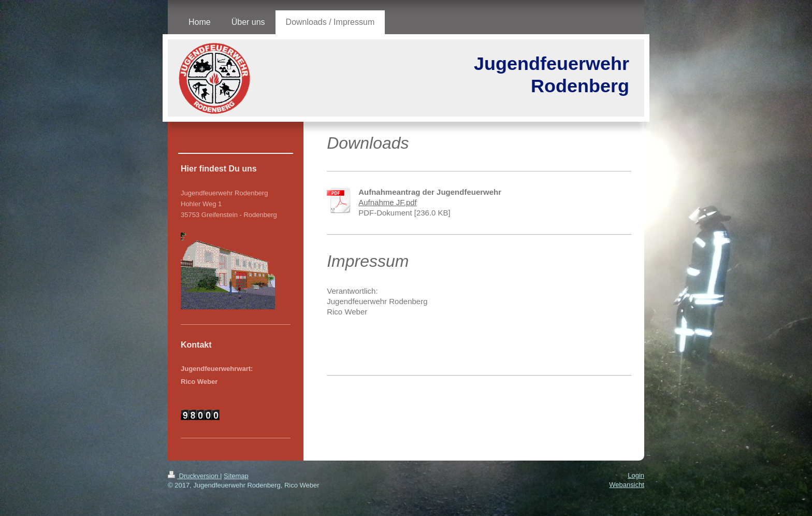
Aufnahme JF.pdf (388, 202)
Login (636, 475)
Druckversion (194, 476)
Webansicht (627, 485)
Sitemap (236, 476)
